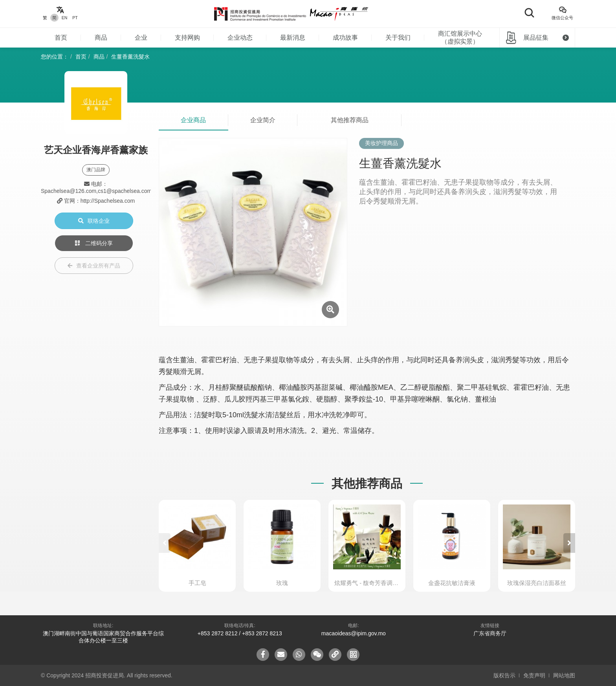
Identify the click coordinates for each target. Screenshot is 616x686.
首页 (61, 38)
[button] (569, 543)
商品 (101, 38)
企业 (141, 38)
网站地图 (564, 675)
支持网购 (187, 38)
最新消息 (293, 38)
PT (75, 18)
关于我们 (398, 38)
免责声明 (534, 675)
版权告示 (504, 675)
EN (65, 18)
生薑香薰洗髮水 (130, 57)
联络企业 (94, 221)
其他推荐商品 (350, 120)
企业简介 (263, 120)
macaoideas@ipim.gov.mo (354, 633)
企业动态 (240, 38)
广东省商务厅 (490, 633)
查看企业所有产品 (94, 266)
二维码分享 (94, 243)
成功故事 (345, 38)
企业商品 (193, 120)
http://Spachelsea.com (108, 201)
